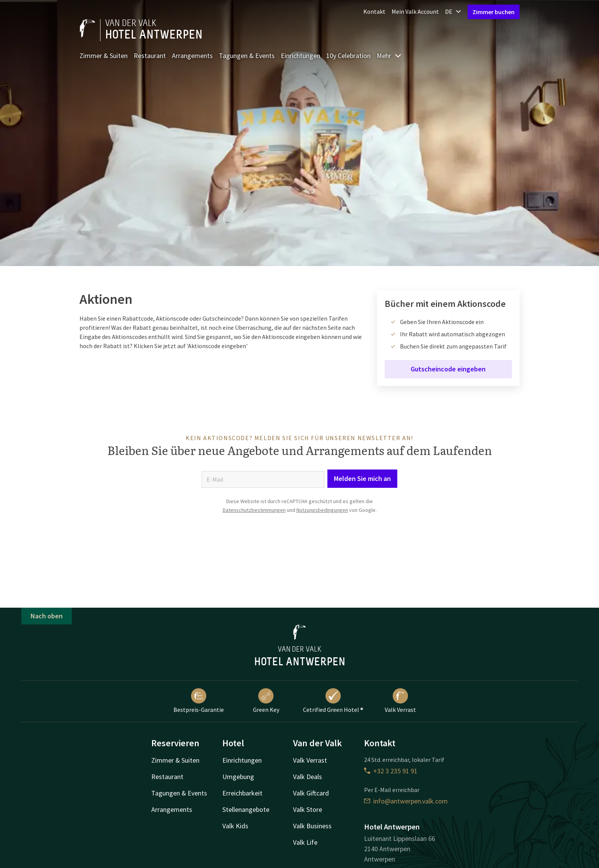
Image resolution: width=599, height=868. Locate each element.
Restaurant (150, 56)
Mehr (389, 56)
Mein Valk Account (415, 11)
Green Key (266, 701)
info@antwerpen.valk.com (406, 801)
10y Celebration (348, 56)
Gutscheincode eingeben (448, 369)
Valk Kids (235, 826)
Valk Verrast (400, 701)
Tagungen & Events (247, 56)
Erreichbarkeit (242, 793)
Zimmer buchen (494, 12)
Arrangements (192, 56)
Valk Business (312, 826)
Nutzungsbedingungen (322, 510)
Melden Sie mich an (362, 478)
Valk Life (305, 842)
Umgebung (238, 777)
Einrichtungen (300, 56)
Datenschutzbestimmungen (254, 510)
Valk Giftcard (311, 793)
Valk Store (308, 809)
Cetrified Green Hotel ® (333, 701)
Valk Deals (308, 777)
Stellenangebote (246, 809)
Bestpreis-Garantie (199, 701)
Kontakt (374, 11)
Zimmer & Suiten (104, 56)
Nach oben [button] (47, 616)
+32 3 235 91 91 (391, 771)
